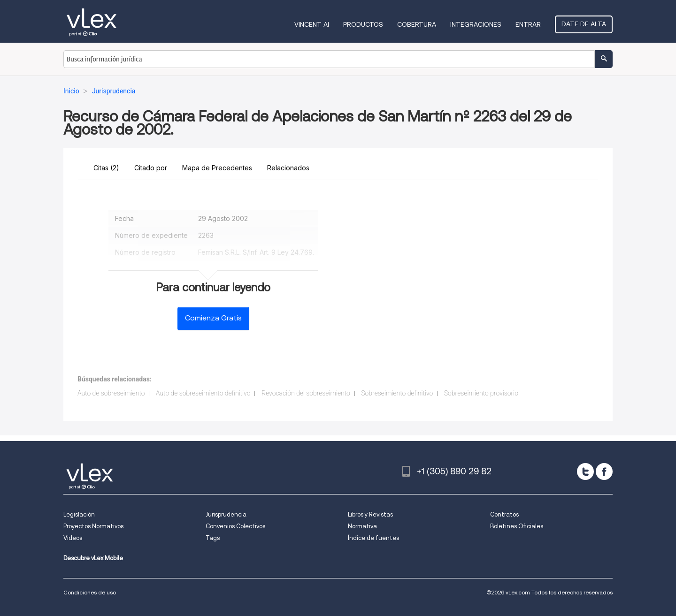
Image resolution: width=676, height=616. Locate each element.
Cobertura (417, 24)
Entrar (528, 24)
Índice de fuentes (373, 538)
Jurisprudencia (226, 514)
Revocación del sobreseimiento (306, 393)
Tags (213, 538)
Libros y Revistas (370, 514)
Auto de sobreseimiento (111, 393)
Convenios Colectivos (235, 526)
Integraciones (476, 24)
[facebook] (604, 472)
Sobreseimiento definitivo (397, 393)
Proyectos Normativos (93, 526)
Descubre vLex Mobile (93, 558)
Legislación (79, 514)
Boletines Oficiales (517, 526)
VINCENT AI (312, 24)
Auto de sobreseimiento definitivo (203, 393)
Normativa (362, 526)
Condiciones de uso (90, 592)
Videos (73, 538)
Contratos (504, 514)
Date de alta (584, 24)
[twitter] (585, 472)
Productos (363, 24)
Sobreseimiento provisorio (481, 393)
